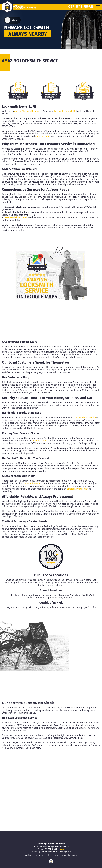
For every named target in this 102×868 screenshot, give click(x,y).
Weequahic (69, 598)
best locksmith (40, 441)
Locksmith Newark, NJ (65, 111)
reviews (60, 849)
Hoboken (44, 608)
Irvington (54, 608)
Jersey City (65, 608)
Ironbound (46, 595)
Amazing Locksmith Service (28, 111)
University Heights (36, 598)
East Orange (22, 608)
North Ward (76, 595)
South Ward (88, 595)
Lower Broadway (61, 595)
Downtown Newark (31, 595)
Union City (90, 608)
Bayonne (11, 608)
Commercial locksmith (16, 218)
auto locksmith (43, 136)
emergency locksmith (77, 489)
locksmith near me (33, 483)
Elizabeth (34, 608)
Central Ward (14, 595)
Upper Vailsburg (55, 598)
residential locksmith (85, 418)
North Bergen (78, 608)
